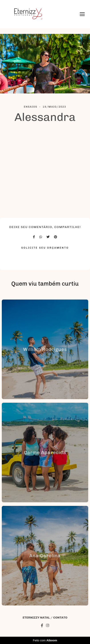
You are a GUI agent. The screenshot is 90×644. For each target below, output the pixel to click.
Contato (60, 618)
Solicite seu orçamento (45, 248)
